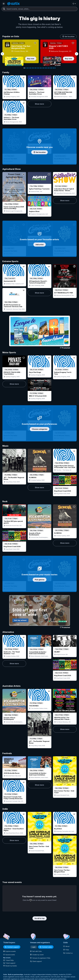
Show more (39, 104)
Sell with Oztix (36, 951)
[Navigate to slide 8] (36, 68)
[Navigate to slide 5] (31, 68)
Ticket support (9, 963)
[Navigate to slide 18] (52, 68)
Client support (36, 961)
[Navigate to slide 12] (42, 68)
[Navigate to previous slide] (2, 54)
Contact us (68, 953)
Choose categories (40, 429)
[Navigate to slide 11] (40, 68)
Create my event (37, 955)
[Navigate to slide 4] (29, 68)
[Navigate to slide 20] (55, 68)
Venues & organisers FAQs (40, 958)
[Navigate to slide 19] (53, 68)
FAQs (66, 950)
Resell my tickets (10, 966)
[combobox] (39, 9)
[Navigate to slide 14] (45, 68)
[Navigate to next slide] (77, 54)
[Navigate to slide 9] (37, 68)
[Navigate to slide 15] (47, 68)
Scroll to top (40, 918)
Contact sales (46, 947)
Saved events (9, 955)
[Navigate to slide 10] (39, 68)
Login (34, 947)
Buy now (31, 59)
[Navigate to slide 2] (26, 68)
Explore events (9, 951)
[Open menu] (4, 4)
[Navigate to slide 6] (32, 68)
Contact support (12, 947)
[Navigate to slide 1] (24, 68)
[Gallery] (39, 54)
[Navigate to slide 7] (34, 68)
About (66, 946)
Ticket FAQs (8, 960)
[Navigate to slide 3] (27, 68)
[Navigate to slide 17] (50, 68)
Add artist (40, 245)
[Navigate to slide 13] (44, 68)
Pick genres (40, 580)
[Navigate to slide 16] (48, 68)
